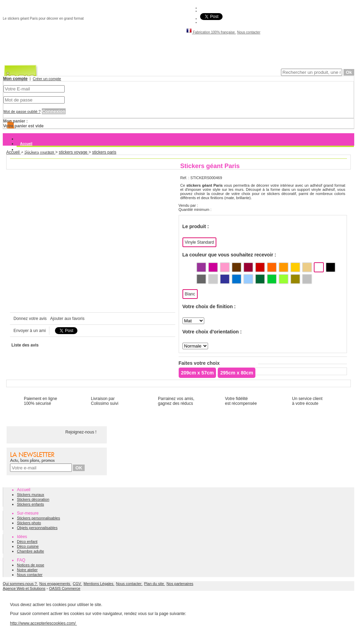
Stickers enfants (30, 504)
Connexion (54, 111)
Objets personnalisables (37, 528)
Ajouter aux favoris (67, 319)
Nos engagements (55, 584)
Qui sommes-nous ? (20, 584)
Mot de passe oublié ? (22, 111)
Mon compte (15, 79)
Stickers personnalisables (39, 518)
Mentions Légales (99, 584)
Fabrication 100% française (211, 32)
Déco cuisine (28, 546)
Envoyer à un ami (30, 331)
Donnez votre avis (30, 319)
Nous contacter (249, 32)
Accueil (26, 144)
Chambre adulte (30, 551)
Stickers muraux (34, 150)
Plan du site (155, 584)
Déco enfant (27, 541)
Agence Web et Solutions (24, 588)
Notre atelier (27, 570)
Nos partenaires (180, 584)
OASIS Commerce (65, 588)
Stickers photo (29, 523)
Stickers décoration (33, 499)
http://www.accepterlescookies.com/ (43, 623)
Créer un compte (47, 79)
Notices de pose (31, 565)
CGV (78, 584)
